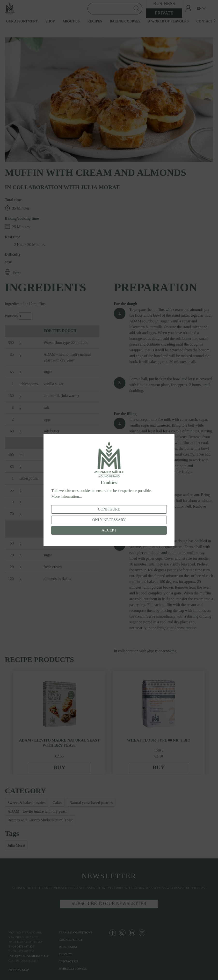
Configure (109, 509)
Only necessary (109, 520)
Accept (109, 530)
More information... (66, 496)
